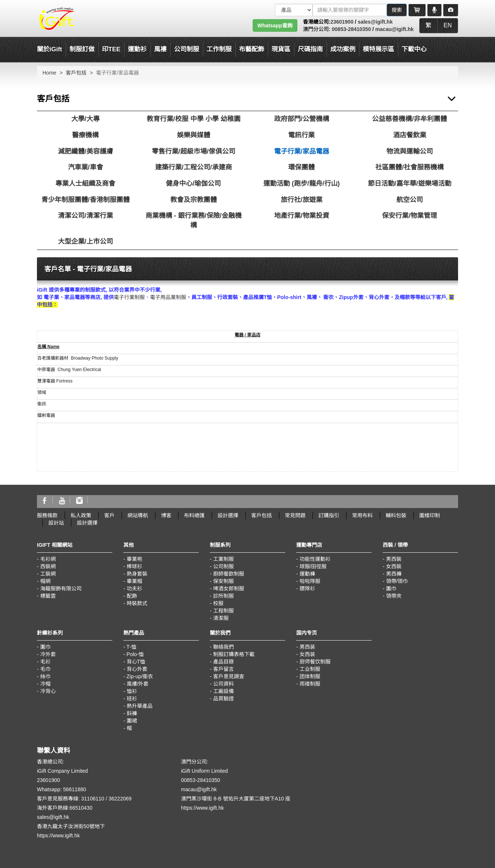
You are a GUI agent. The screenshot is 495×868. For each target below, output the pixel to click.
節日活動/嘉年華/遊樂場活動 (410, 183)
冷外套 (48, 654)
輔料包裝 (396, 515)
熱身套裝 (137, 574)
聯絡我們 (223, 647)
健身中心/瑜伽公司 (193, 183)
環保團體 (301, 167)
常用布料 (362, 515)
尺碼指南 (310, 49)
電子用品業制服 (168, 297)
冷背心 (48, 691)
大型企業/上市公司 (86, 241)
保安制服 (223, 581)
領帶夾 (394, 596)
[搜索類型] (294, 10)
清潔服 (221, 618)
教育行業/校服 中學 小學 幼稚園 (194, 119)
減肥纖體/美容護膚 (86, 151)
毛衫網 (48, 559)
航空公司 (410, 200)
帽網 (45, 581)
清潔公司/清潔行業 (86, 216)
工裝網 (48, 574)
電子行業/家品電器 (302, 151)
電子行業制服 (129, 297)
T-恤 (131, 647)
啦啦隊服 (310, 581)
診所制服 (223, 596)
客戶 (109, 515)
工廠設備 (223, 691)
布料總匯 (194, 515)
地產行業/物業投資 (302, 216)
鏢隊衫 (307, 589)
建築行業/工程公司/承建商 (194, 167)
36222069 (120, 799)
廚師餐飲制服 (229, 574)
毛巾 (45, 669)
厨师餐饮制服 (315, 662)
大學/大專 (86, 119)
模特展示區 (378, 49)
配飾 (132, 596)
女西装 (307, 654)
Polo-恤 (135, 654)
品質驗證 (223, 699)
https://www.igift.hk (58, 836)
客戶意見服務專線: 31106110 (71, 799)
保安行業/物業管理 (409, 216)
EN (448, 25)
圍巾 (391, 589)
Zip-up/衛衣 (140, 676)
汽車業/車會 (86, 167)
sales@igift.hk (375, 22)
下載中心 (414, 49)
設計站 (56, 523)
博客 (166, 515)
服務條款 (47, 515)
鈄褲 (132, 713)
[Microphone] (434, 10)
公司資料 (223, 684)
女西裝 (394, 566)
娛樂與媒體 (194, 135)
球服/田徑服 (313, 566)
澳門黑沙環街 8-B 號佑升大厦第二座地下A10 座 (236, 799)
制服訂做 (82, 49)
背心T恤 (136, 662)
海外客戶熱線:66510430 (65, 808)
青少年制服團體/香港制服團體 (86, 200)
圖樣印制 (430, 515)
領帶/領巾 (397, 581)
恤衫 (132, 691)
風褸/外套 (138, 684)
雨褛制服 (310, 684)
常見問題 (295, 515)
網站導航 (138, 515)
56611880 (75, 789)
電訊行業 (301, 135)
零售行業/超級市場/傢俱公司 (194, 151)
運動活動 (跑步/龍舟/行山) (302, 183)
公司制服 (223, 566)
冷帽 (45, 684)
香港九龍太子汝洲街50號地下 (71, 826)
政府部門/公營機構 (302, 119)
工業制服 (223, 559)
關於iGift (49, 49)
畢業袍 (134, 559)
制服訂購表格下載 (234, 654)
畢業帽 (134, 581)
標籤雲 (48, 596)
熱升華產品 (140, 706)
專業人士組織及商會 (85, 183)
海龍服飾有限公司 (61, 589)
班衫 (132, 699)
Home (49, 73)
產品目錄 (223, 662)
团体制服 (310, 676)
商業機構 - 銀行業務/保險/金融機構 (194, 220)
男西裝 (394, 559)
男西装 (307, 647)
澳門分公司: (317, 29)
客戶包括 (76, 73)
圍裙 (132, 721)
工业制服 (310, 669)
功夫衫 (134, 589)
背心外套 (137, 669)
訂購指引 (329, 515)
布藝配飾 (252, 49)
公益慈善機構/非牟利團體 (409, 119)
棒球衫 (134, 566)
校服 (218, 603)
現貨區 (281, 49)
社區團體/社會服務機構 (409, 167)
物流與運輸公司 (410, 151)
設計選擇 (228, 515)
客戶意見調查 (229, 676)
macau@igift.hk (395, 29)
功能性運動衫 (315, 559)
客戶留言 (223, 669)
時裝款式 (137, 603)
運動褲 (307, 574)
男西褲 (394, 574)
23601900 (342, 22)
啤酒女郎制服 (229, 589)
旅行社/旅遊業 (302, 200)
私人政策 (81, 515)
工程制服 (223, 611)
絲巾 (45, 676)
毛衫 (45, 662)
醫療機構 (85, 135)
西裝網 (48, 566)
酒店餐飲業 (410, 135)
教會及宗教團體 (194, 200)
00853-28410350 (351, 29)
